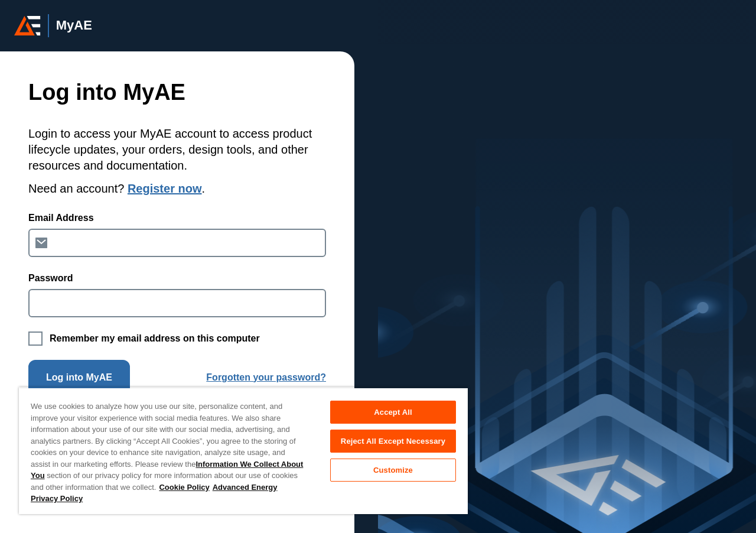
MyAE (74, 25)
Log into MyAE (79, 377)
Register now (165, 188)
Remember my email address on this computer (155, 338)
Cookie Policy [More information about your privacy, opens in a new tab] (184, 487)
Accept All (393, 412)
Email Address (61, 218)
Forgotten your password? (266, 377)
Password (51, 278)
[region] (243, 451)
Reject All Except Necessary (393, 441)
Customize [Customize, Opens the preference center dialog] (393, 470)
